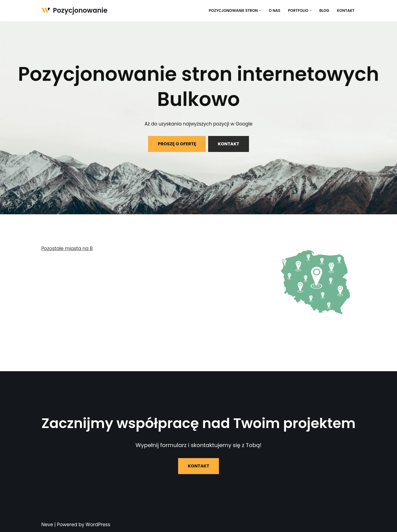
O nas (274, 11)
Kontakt (346, 11)
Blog (324, 11)
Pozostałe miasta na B (67, 248)
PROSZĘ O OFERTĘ (177, 144)
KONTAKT (229, 144)
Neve (47, 525)
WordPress (98, 525)
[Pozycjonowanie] (74, 11)
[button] (260, 11)
